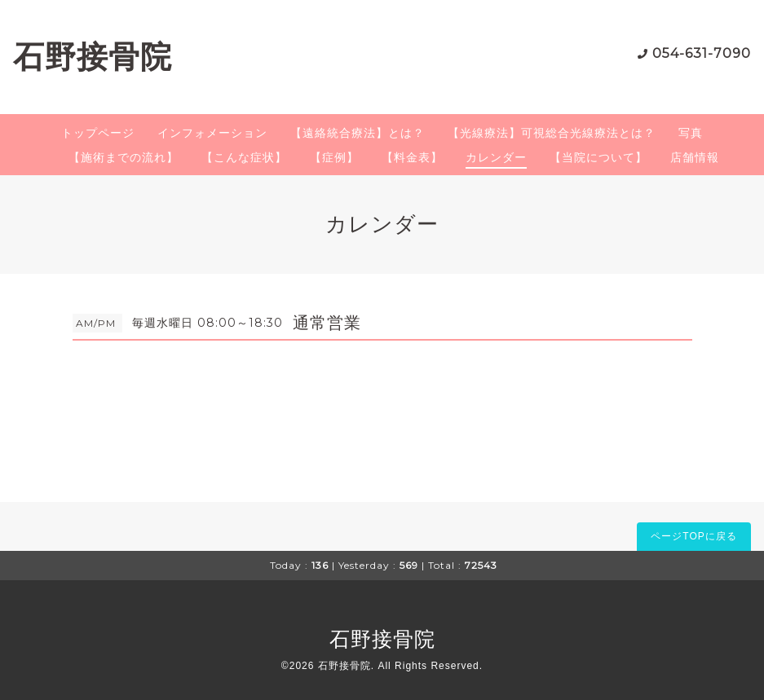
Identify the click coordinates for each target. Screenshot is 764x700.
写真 (691, 133)
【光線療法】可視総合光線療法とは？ (552, 133)
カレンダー (496, 157)
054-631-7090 (702, 53)
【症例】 (334, 157)
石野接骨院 (93, 57)
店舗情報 (695, 157)
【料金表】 (412, 157)
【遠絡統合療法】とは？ (358, 133)
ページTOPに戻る (693, 536)
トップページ (98, 133)
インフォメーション (212, 133)
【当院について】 (598, 157)
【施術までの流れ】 (124, 157)
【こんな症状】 (244, 157)
